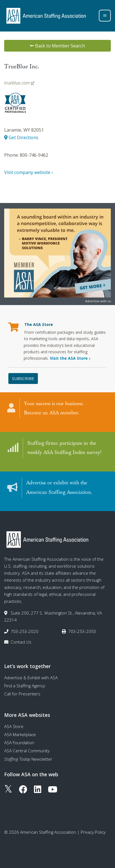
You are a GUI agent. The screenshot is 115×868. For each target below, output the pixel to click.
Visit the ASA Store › (70, 358)
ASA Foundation (19, 743)
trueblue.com (19, 83)
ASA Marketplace (20, 734)
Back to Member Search (58, 46)
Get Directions (21, 137)
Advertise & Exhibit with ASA (31, 678)
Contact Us (21, 642)
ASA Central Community (27, 751)
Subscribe (23, 378)
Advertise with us (98, 301)
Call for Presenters (22, 694)
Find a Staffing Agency (25, 686)
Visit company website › (29, 172)
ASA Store (14, 726)
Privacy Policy (93, 832)
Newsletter (28, 759)
